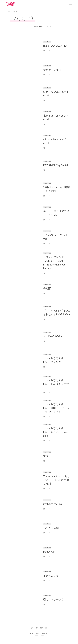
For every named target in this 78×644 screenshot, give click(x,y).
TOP (9, 12)
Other (49, 27)
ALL (28, 27)
